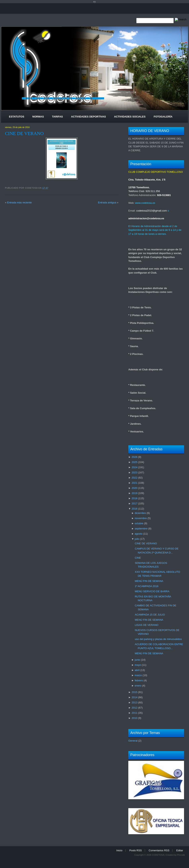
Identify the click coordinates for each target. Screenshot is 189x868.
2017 (134, 503)
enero (138, 686)
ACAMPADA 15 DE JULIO (150, 615)
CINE (138, 558)
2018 (134, 498)
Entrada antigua (107, 202)
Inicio (119, 850)
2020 (134, 488)
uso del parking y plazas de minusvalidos (158, 639)
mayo (138, 665)
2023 (134, 472)
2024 (134, 467)
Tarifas (57, 117)
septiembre (141, 529)
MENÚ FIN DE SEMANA (149, 581)
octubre (139, 523)
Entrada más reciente (19, 202)
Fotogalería (163, 117)
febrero (139, 680)
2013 (134, 702)
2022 (134, 478)
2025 (134, 462)
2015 (134, 692)
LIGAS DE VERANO (146, 625)
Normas (38, 117)
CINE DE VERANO (24, 133)
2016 (134, 509)
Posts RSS (136, 850)
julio (137, 539)
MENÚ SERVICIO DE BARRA (152, 591)
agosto (139, 534)
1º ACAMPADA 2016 (147, 586)
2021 (134, 483)
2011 (134, 713)
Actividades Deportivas (88, 117)
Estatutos (17, 117)
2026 (134, 457)
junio (137, 660)
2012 (134, 708)
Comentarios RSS (159, 850)
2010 (134, 718)
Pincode (181, 855)
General (133, 741)
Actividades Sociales (130, 117)
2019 (134, 493)
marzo (138, 675)
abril (137, 670)
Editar (180, 850)
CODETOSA (158, 855)
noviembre (141, 518)
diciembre (140, 513)
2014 (134, 697)
